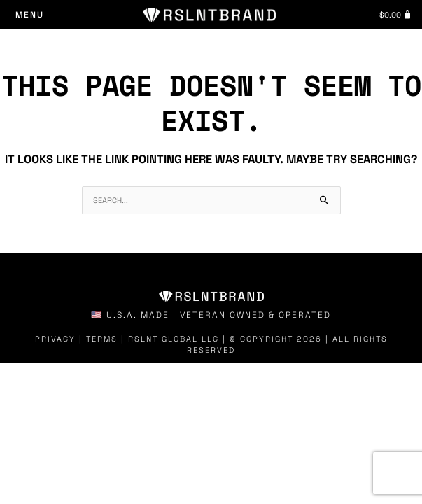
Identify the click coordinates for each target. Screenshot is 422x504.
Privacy (55, 339)
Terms (102, 339)
